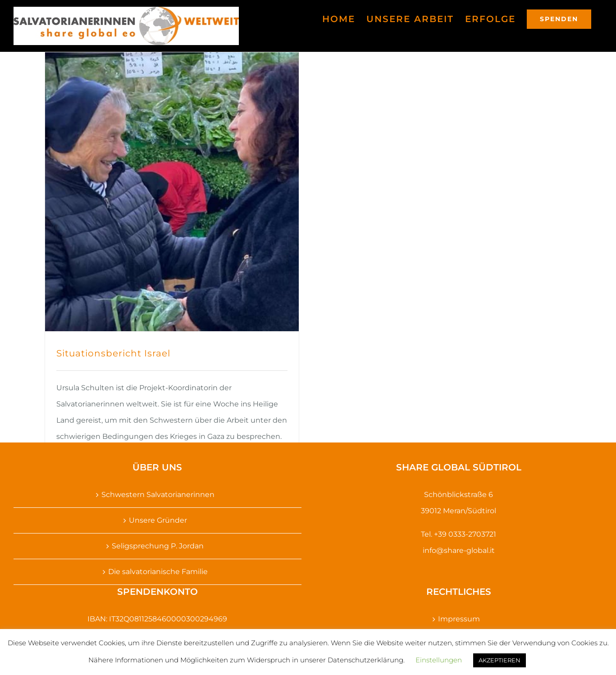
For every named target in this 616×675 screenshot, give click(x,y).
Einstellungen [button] (439, 660)
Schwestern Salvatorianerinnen (158, 495)
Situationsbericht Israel (113, 353)
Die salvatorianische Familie (158, 572)
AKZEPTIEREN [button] (500, 660)
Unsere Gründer (158, 520)
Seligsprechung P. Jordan (158, 546)
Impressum (459, 619)
